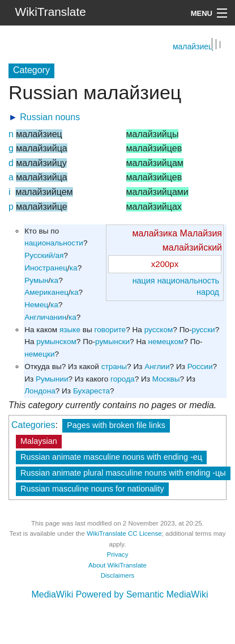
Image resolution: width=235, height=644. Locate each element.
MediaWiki (52, 594)
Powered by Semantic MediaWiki (142, 594)
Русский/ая (44, 255)
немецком (166, 341)
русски (204, 329)
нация (144, 280)
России (200, 366)
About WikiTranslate (118, 565)
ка (74, 267)
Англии (157, 366)
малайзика (155, 233)
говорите (110, 329)
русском (159, 329)
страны (114, 366)
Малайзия (201, 233)
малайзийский (192, 247)
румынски (112, 341)
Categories (33, 424)
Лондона (40, 390)
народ (208, 291)
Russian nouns (50, 116)
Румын (36, 280)
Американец (46, 292)
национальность (188, 280)
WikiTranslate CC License (124, 533)
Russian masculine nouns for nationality (92, 488)
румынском (56, 341)
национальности (54, 242)
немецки (39, 353)
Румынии (52, 378)
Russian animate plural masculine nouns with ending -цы (123, 472)
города (123, 378)
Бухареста (91, 390)
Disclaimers (118, 575)
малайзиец (193, 46)
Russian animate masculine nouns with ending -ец (111, 456)
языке (70, 329)
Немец (36, 304)
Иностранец (46, 267)
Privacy (118, 554)
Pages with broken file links (116, 425)
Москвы (166, 378)
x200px (165, 263)
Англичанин (45, 317)
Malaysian (39, 440)
